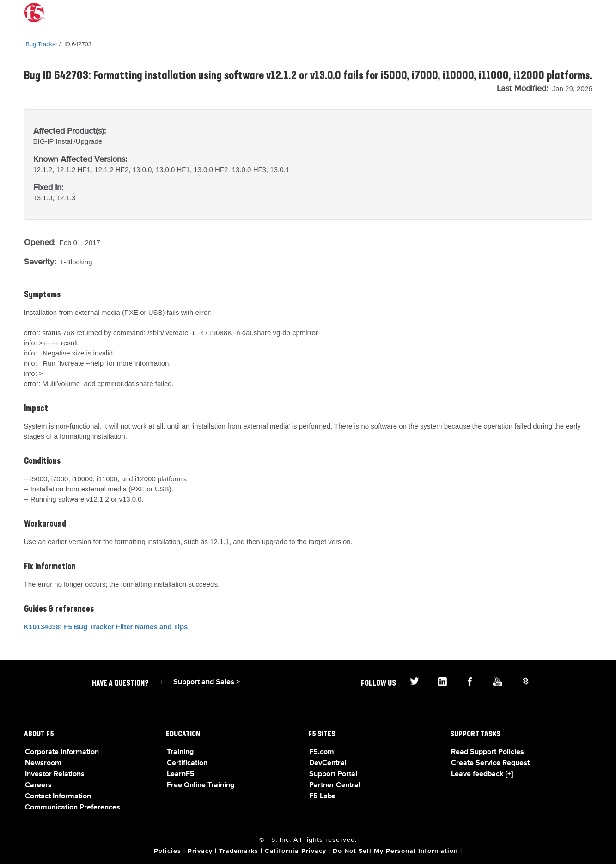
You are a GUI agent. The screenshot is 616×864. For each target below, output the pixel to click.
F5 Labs (322, 797)
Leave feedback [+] (482, 774)
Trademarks (239, 851)
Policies (168, 851)
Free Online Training (201, 785)
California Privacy (296, 851)
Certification (187, 763)
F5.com (322, 752)
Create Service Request (490, 763)
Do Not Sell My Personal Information (395, 851)
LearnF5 (181, 774)
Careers (38, 785)
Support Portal (333, 774)
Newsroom (43, 763)
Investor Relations (55, 774)
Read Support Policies (488, 752)
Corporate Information (62, 752)
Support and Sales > (207, 682)
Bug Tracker (42, 44)
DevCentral (328, 763)
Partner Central (335, 785)
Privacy (200, 851)
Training (180, 752)
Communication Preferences (73, 808)
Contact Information (58, 797)
